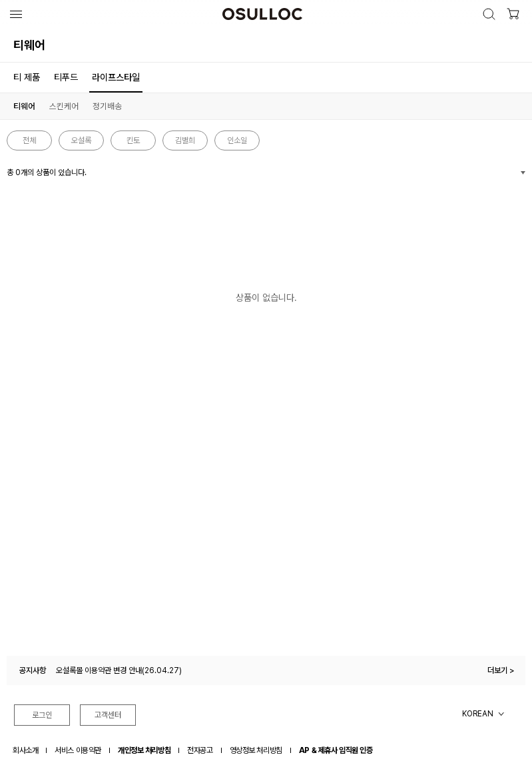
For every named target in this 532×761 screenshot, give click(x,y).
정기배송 (107, 106)
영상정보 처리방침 (256, 750)
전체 (29, 140)
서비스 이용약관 (78, 750)
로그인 (42, 715)
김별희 (185, 140)
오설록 (81, 140)
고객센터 (108, 715)
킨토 (133, 140)
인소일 (237, 140)
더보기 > (501, 670)
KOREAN (478, 714)
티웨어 (24, 106)
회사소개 (25, 750)
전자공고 (200, 750)
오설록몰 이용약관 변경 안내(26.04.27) (119, 670)
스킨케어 (64, 106)
